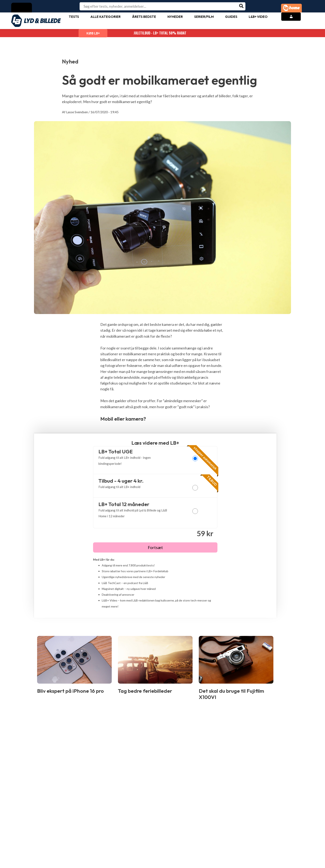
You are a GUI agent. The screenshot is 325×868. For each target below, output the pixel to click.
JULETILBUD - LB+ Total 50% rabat (162, 33)
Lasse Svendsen (77, 112)
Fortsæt (155, 547)
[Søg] (242, 6)
